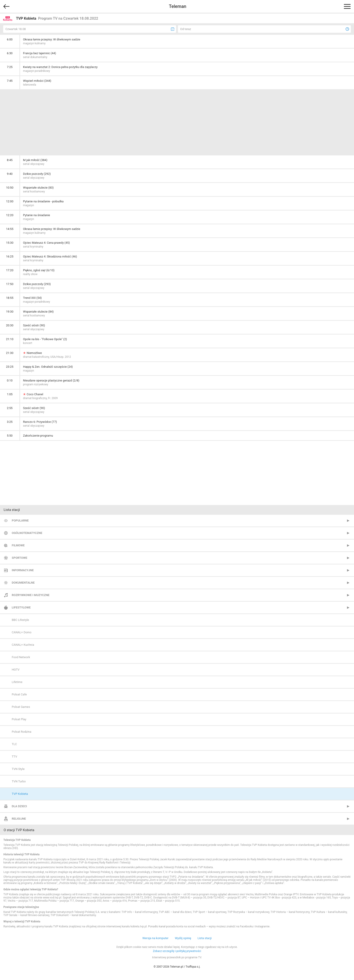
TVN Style (18, 769)
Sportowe (20, 558)
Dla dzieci (19, 806)
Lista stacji (205, 938)
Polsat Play (19, 719)
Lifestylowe (21, 607)
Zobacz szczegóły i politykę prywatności (177, 951)
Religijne (19, 819)
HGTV (16, 670)
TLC (14, 744)
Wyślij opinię (183, 938)
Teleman (178, 6)
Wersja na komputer (156, 938)
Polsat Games (21, 707)
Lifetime (17, 682)
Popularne (20, 520)
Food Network (21, 657)
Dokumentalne (23, 583)
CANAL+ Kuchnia (23, 645)
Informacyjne (23, 570)
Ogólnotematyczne (27, 533)
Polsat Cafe (19, 694)
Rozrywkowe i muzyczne (31, 595)
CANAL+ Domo (22, 632)
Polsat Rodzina (22, 732)
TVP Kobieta (20, 794)
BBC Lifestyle (20, 620)
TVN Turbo (19, 781)
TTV (14, 757)
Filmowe (18, 545)
